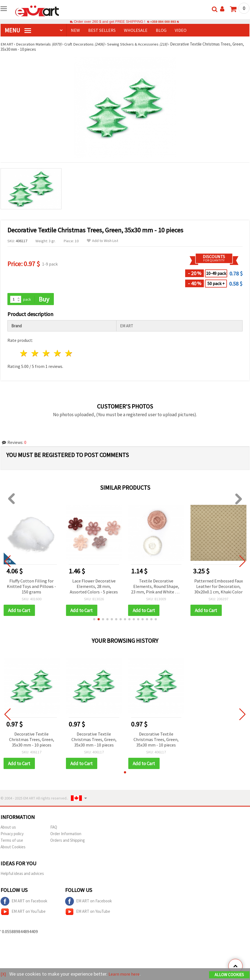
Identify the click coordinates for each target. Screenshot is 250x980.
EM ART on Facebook (24, 902)
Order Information (66, 834)
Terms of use (12, 841)
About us (8, 828)
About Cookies (13, 848)
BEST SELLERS (102, 30)
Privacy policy (12, 834)
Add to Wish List (102, 241)
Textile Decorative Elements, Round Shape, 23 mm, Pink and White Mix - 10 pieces (156, 587)
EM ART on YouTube (23, 913)
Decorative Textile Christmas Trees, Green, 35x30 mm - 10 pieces (32, 740)
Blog (161, 30)
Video (181, 30)
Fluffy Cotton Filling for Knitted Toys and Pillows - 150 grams (31, 587)
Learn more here (126, 974)
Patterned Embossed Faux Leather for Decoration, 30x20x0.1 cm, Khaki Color (219, 587)
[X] (3, 974)
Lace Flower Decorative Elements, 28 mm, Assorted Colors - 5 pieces (94, 587)
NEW (75, 30)
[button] (94, 620)
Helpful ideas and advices (22, 874)
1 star (24, 354)
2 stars (35, 354)
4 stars (58, 354)
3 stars (47, 354)
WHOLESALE (136, 30)
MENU (18, 30)
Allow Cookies (229, 975)
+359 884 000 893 (163, 22)
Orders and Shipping (68, 841)
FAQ (54, 828)
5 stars (69, 354)
